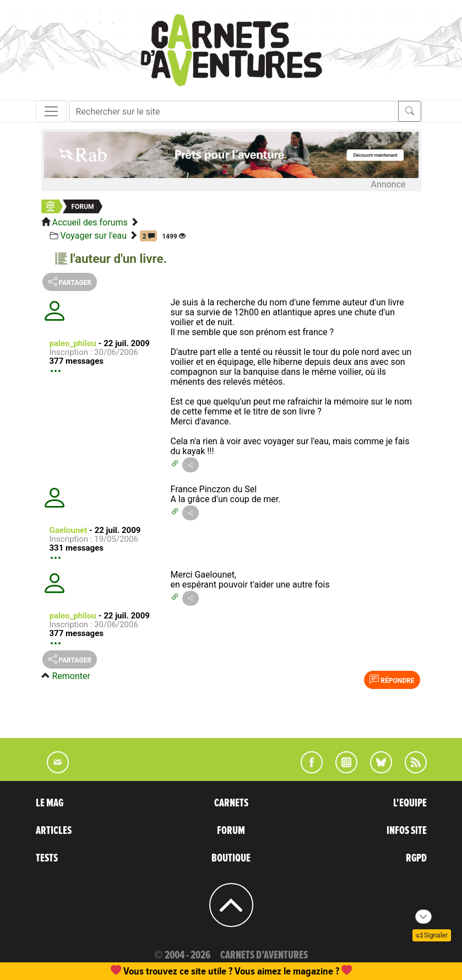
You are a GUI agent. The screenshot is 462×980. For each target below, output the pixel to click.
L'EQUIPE (410, 803)
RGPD (416, 858)
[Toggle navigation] (51, 111)
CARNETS (231, 803)
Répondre (392, 680)
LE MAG (50, 803)
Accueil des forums (89, 222)
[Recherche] (234, 111)
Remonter (71, 676)
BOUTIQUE (231, 858)
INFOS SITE (407, 831)
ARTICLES (54, 831)
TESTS (47, 858)
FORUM (231, 831)
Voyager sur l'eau (93, 236)
